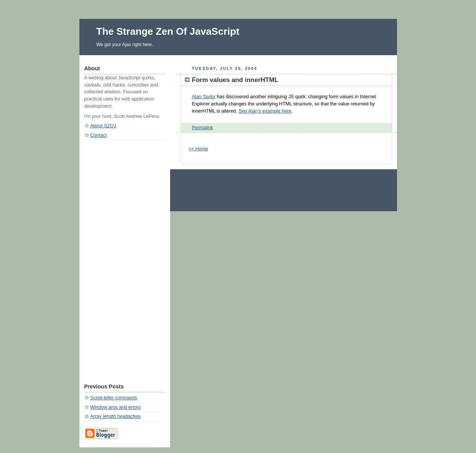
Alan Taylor (204, 97)
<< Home (198, 149)
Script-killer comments (114, 398)
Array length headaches (116, 416)
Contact (98, 135)
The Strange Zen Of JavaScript (168, 31)
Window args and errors (116, 407)
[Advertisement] (125, 260)
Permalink (203, 128)
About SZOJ (103, 126)
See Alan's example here (265, 111)
